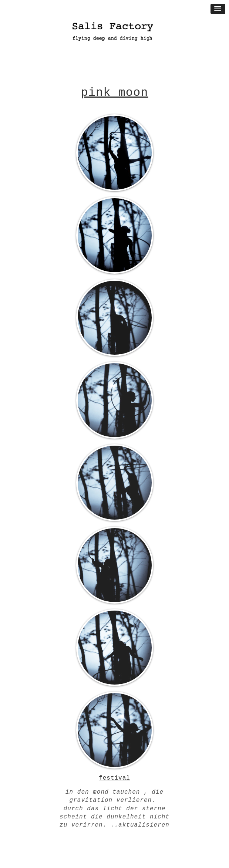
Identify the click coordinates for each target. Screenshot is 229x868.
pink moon (115, 93)
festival (114, 778)
